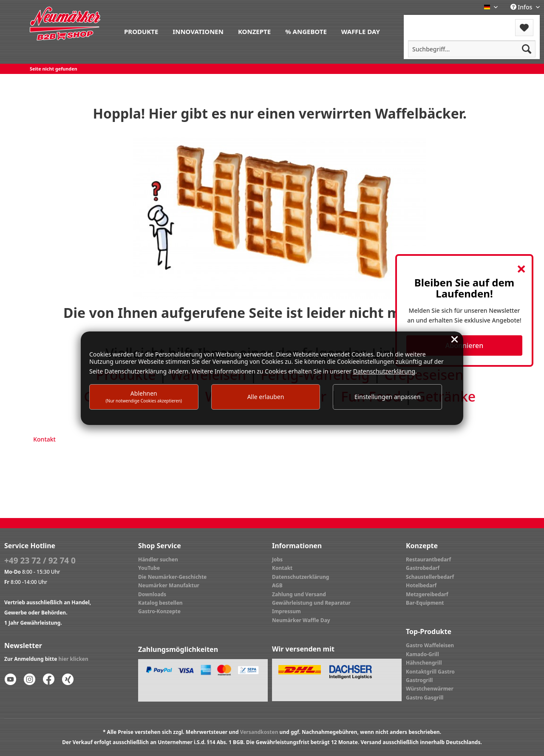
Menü (426, 22)
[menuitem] (141, 31)
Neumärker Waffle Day (301, 620)
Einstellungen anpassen (388, 397)
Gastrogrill (419, 680)
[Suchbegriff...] (472, 49)
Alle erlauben (266, 397)
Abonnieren (464, 345)
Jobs (277, 559)
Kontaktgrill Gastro (430, 672)
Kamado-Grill (422, 654)
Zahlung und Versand (299, 594)
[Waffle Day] (361, 31)
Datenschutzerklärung (300, 577)
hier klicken (74, 659)
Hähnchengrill (424, 663)
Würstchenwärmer (430, 689)
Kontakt (44, 439)
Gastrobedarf (423, 568)
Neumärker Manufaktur (169, 585)
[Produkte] (141, 31)
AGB (277, 585)
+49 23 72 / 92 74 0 (40, 561)
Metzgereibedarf (427, 594)
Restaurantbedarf (428, 559)
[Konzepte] (254, 31)
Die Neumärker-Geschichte (172, 577)
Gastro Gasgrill (425, 698)
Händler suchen (158, 559)
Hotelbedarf (421, 585)
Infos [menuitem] (522, 7)
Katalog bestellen (160, 603)
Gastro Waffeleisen (430, 645)
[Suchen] (527, 49)
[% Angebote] (306, 31)
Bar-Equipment (425, 603)
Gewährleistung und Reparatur (311, 603)
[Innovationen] (198, 31)
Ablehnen (144, 396)
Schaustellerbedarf (430, 577)
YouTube (149, 568)
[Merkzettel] (524, 28)
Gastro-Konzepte (159, 611)
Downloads (152, 594)
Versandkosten (259, 732)
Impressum (286, 611)
